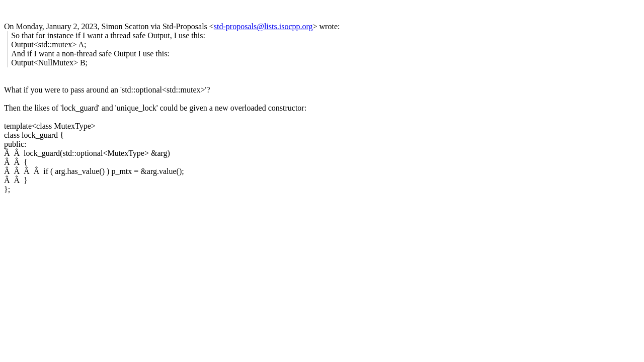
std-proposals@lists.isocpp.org (263, 26)
